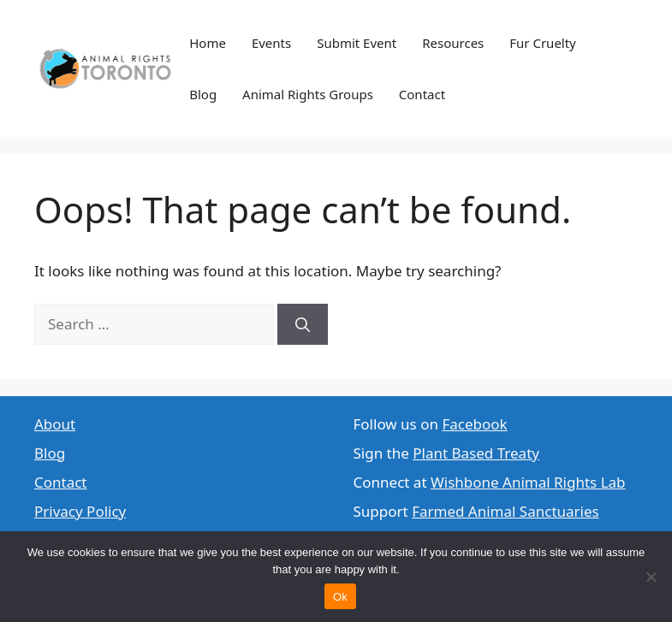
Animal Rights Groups (308, 94)
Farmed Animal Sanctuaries (505, 511)
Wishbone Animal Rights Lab (528, 482)
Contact (422, 94)
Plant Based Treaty (476, 453)
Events (271, 43)
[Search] (303, 324)
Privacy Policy (80, 511)
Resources (453, 43)
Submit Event (357, 43)
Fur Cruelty (543, 43)
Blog (203, 94)
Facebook (474, 424)
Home (208, 43)
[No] (651, 577)
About (55, 424)
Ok (340, 597)
